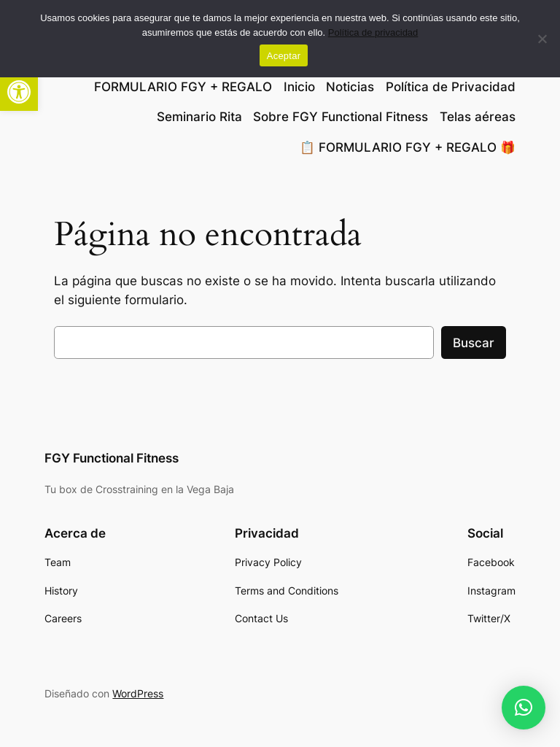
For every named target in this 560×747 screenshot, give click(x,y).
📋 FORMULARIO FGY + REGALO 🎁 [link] (408, 147)
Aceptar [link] (284, 56)
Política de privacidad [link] (373, 32)
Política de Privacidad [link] (451, 87)
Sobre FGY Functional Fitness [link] (341, 117)
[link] (19, 92)
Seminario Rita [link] (199, 117)
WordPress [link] (138, 693)
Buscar (474, 343)
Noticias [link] (350, 87)
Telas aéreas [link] (478, 117)
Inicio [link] (299, 87)
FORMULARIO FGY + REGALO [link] (183, 87)
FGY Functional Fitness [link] (112, 458)
